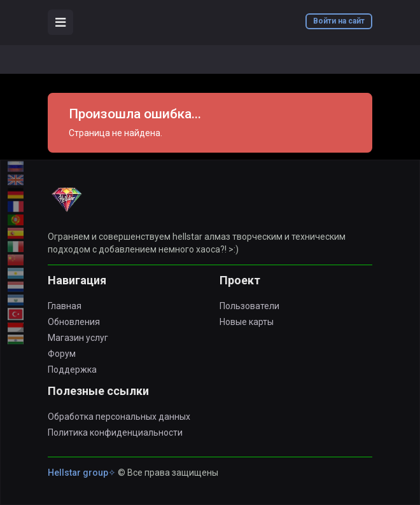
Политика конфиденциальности (115, 432)
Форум (62, 354)
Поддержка (72, 370)
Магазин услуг (78, 338)
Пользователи (249, 306)
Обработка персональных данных (119, 417)
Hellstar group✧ (82, 473)
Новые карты (247, 322)
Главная (65, 306)
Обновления (74, 322)
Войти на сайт (339, 21)
